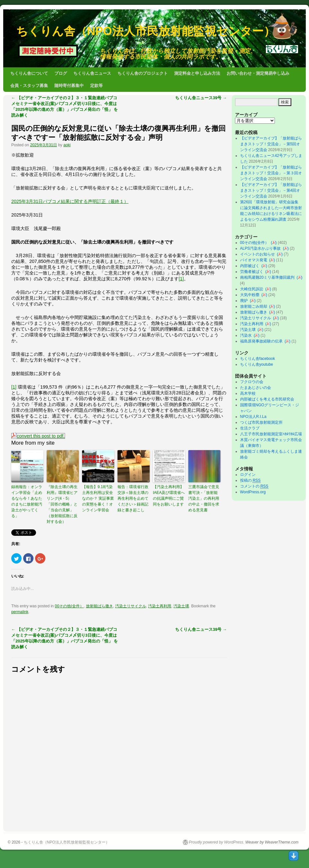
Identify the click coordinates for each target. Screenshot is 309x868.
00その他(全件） (69, 606)
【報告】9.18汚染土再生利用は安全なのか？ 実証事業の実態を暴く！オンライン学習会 (98, 498)
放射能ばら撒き (99, 606)
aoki (67, 145)
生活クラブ (250, 428)
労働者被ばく (253, 272)
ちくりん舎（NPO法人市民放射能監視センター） (146, 31)
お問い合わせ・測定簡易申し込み (258, 73)
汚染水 (247, 335)
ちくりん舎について (29, 73)
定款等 (96, 86)
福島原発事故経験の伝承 (262, 341)
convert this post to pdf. (38, 436)
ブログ (61, 73)
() (274, 243)
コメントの (254, 486)
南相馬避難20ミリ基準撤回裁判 (268, 277)
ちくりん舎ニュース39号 (201, 98)
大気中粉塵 (251, 295)
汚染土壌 (181, 606)
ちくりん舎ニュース (92, 73)
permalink (20, 612)
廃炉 (245, 301)
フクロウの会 (252, 382)
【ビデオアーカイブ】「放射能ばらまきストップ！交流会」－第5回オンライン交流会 (271, 144)
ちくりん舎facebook (258, 359)
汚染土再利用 (160, 606)
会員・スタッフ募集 (29, 86)
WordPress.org (253, 492)
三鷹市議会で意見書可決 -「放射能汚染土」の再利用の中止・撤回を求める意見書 (204, 498)
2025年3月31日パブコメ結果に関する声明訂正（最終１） (70, 201)
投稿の (250, 481)
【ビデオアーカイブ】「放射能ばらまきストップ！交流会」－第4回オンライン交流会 (271, 190)
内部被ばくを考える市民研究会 (267, 399)
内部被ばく (251, 266)
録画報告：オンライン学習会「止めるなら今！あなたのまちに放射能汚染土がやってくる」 (27, 501)
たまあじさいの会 (256, 388)
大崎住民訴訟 (253, 289)
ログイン (248, 475)
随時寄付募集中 (69, 86)
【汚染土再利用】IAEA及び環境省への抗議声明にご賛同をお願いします (169, 496)
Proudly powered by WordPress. (217, 842)
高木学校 (248, 393)
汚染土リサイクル (131, 606)
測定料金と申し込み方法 (197, 73)
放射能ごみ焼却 (255, 306)
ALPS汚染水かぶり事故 (262, 248)
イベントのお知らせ (259, 254)
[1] (181, 279)
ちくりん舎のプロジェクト (143, 73)
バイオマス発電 (255, 260)
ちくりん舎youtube (257, 364)
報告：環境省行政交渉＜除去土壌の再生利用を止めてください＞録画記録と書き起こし (133, 498)
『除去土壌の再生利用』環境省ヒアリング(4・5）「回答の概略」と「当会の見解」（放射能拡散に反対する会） (62, 504)
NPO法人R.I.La (253, 417)
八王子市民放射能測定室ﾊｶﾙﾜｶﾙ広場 (273, 434)
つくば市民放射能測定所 (261, 422)
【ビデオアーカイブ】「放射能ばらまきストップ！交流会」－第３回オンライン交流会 (271, 173)
